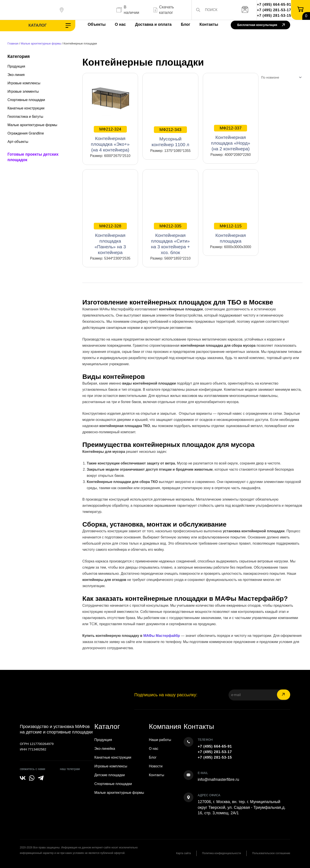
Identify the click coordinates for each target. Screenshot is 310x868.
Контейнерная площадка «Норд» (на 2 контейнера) (231, 138)
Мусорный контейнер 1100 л (170, 137)
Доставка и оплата (153, 24)
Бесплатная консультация (261, 25)
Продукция (16, 66)
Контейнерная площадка (231, 233)
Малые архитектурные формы (41, 43)
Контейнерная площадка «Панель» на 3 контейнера (110, 239)
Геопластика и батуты (25, 117)
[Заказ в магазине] (280, 77)
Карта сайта (183, 853)
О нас (120, 24)
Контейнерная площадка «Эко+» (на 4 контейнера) (110, 139)
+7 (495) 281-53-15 (274, 16)
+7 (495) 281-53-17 (274, 10)
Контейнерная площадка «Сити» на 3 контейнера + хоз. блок (171, 239)
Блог (185, 24)
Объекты (97, 24)
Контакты (209, 24)
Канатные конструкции (26, 108)
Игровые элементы (23, 91)
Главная (13, 43)
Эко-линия (16, 75)
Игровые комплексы (24, 83)
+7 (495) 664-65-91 (274, 5)
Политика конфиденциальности (221, 853)
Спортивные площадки (26, 100)
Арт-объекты (18, 142)
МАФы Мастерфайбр (162, 636)
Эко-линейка (105, 749)
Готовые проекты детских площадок (33, 157)
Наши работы (160, 740)
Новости (156, 766)
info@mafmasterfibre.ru (218, 780)
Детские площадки (110, 775)
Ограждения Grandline (26, 133)
